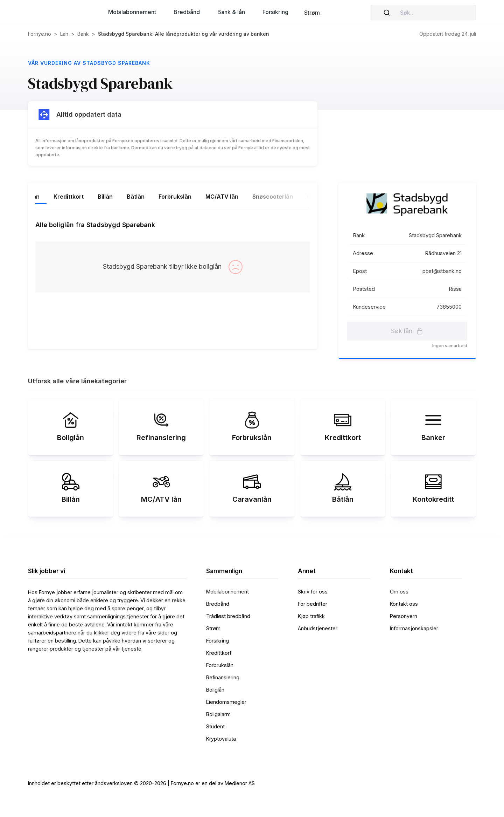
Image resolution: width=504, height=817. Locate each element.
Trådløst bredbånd (228, 616)
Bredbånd (218, 604)
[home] (56, 13)
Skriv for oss (313, 592)
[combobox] (423, 13)
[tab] (58, 197)
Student (215, 726)
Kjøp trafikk (311, 616)
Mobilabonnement (227, 592)
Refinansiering (223, 677)
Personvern (404, 616)
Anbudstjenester (318, 628)
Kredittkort (219, 653)
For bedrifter (313, 604)
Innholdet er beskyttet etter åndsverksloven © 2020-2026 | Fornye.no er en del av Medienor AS (141, 783)
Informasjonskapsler (414, 628)
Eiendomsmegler (226, 702)
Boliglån (215, 690)
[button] (132, 12)
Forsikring (218, 641)
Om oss (399, 592)
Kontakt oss (404, 604)
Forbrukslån (220, 665)
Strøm (312, 13)
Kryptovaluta (221, 739)
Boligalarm (218, 714)
